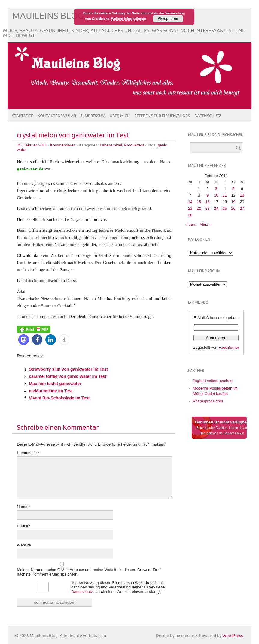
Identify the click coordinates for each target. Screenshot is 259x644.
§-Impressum (93, 116)
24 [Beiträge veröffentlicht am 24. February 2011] (216, 208)
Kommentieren (63, 145)
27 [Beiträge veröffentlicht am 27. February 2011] (242, 208)
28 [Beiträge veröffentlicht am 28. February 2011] (190, 215)
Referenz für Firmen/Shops (162, 116)
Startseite (23, 116)
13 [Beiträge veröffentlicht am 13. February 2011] (242, 195)
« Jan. (191, 224)
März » (206, 224)
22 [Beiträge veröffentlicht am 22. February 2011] (199, 208)
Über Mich (120, 116)
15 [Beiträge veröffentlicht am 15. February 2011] (199, 202)
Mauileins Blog (48, 16)
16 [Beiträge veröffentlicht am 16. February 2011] (207, 202)
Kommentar (28, 453)
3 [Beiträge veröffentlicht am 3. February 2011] (216, 189)
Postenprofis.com (208, 401)
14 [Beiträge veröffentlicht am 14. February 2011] (190, 202)
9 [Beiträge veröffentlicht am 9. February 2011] (207, 195)
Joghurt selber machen (213, 381)
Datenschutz (208, 116)
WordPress (233, 636)
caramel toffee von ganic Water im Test (68, 376)
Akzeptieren (168, 19)
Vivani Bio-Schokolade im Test (59, 398)
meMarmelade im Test (51, 391)
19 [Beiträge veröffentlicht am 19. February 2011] (233, 202)
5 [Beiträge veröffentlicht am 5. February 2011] (233, 189)
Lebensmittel (111, 145)
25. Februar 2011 (32, 145)
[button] (24, 340)
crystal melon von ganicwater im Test (73, 135)
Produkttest (134, 145)
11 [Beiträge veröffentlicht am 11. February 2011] (225, 195)
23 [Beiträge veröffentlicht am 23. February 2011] (207, 208)
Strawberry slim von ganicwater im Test (68, 369)
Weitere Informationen (129, 19)
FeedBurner (229, 347)
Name (23, 507)
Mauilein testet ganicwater (55, 384)
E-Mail (24, 526)
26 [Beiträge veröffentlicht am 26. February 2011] (233, 208)
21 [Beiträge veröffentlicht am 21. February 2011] (190, 208)
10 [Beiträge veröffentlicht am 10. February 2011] (216, 195)
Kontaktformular (57, 116)
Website (24, 545)
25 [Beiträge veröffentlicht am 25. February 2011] (225, 208)
